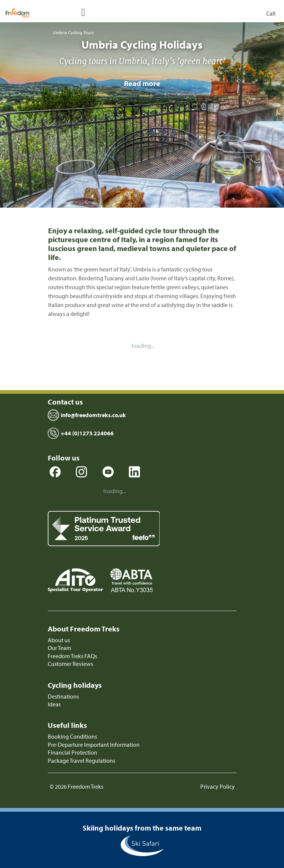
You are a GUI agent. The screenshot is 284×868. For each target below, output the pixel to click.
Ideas (54, 704)
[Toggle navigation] (83, 12)
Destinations (63, 696)
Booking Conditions (72, 736)
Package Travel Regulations (81, 760)
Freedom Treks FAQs (72, 656)
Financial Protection (73, 752)
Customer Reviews (70, 664)
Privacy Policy (218, 786)
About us (59, 640)
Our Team (59, 648)
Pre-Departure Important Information (94, 745)
